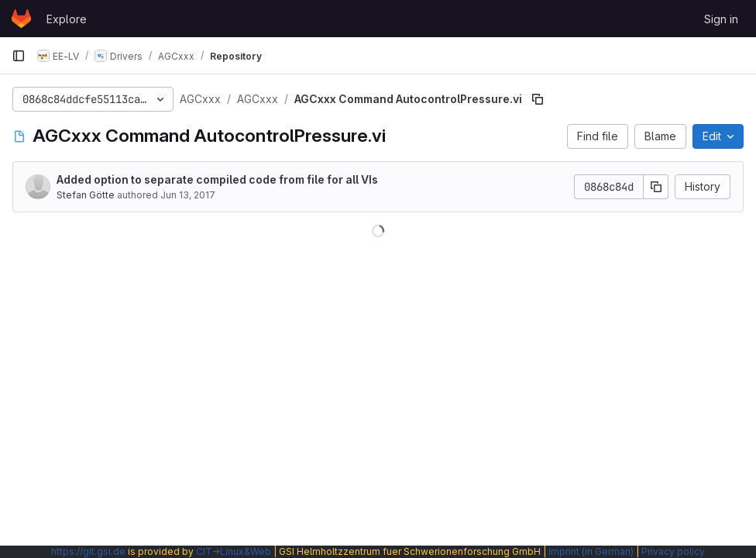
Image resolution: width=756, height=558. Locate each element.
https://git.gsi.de (88, 551)
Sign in (721, 19)
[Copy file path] (538, 99)
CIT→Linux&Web (234, 551)
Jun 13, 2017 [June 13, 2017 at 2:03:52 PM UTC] (188, 195)
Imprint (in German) (591, 551)
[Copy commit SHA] (656, 187)
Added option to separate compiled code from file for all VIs (217, 179)
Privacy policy (673, 551)
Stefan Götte (86, 195)
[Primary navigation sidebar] (19, 56)
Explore (67, 19)
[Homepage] (21, 19)
